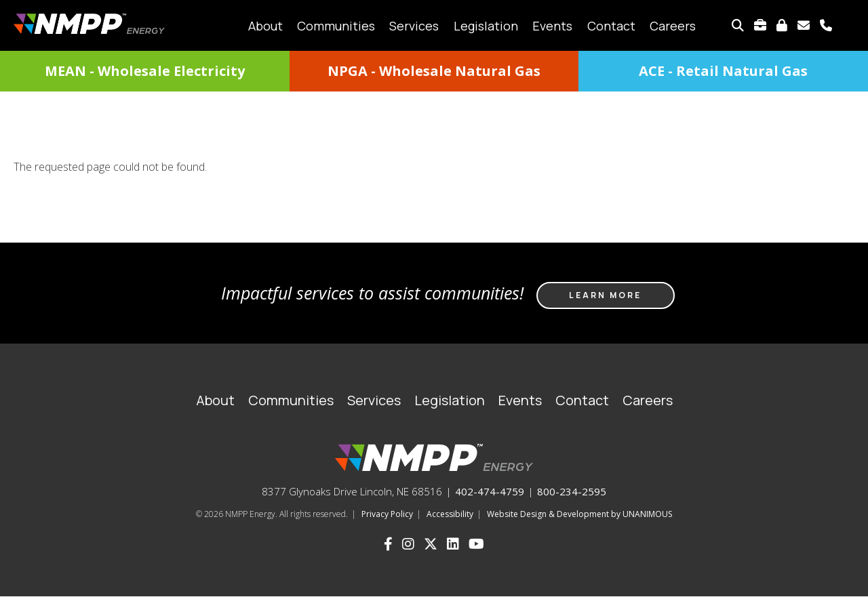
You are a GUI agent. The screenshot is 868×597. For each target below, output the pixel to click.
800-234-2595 (572, 491)
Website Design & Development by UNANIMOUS (579, 514)
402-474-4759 (490, 491)
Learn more (605, 295)
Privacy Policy (387, 514)
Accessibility (450, 514)
